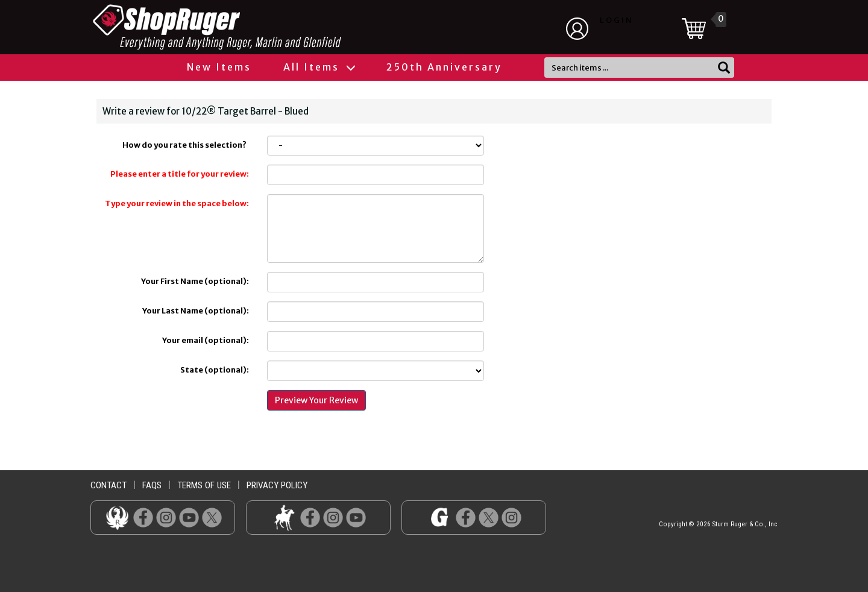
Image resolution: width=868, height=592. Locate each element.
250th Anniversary (444, 67)
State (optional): (215, 370)
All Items (319, 67)
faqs (152, 485)
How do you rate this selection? (186, 145)
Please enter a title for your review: (180, 174)
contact (108, 485)
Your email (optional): (206, 340)
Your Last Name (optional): (196, 311)
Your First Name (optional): (195, 281)
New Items (219, 67)
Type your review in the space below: (177, 203)
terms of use (204, 485)
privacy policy (277, 485)
